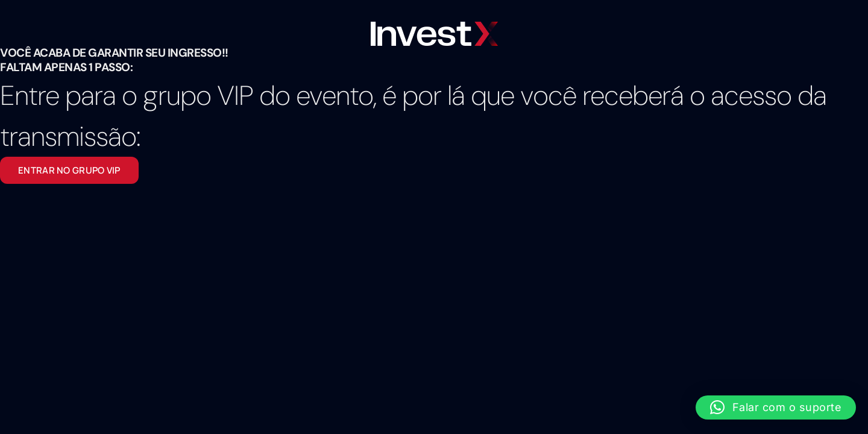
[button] (776, 407)
